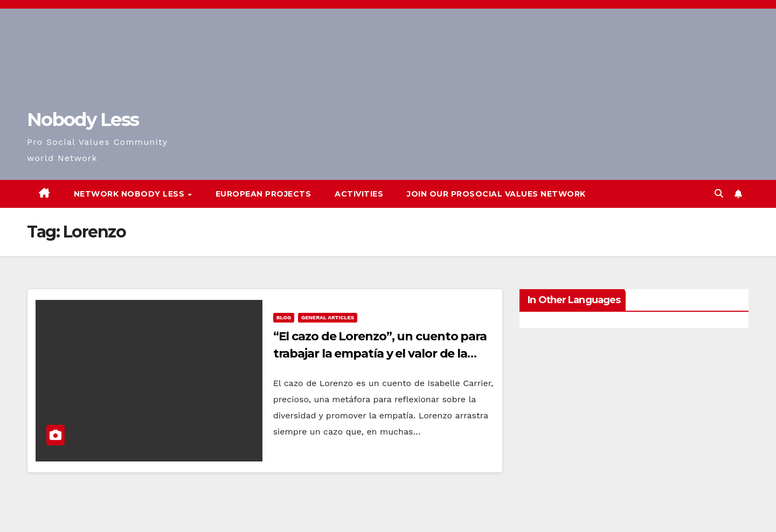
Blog (284, 317)
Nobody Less (83, 120)
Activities (359, 194)
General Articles (328, 317)
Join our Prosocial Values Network (496, 194)
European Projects (264, 194)
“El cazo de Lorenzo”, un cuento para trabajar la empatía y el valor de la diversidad (380, 353)
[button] (719, 194)
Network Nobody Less (130, 194)
